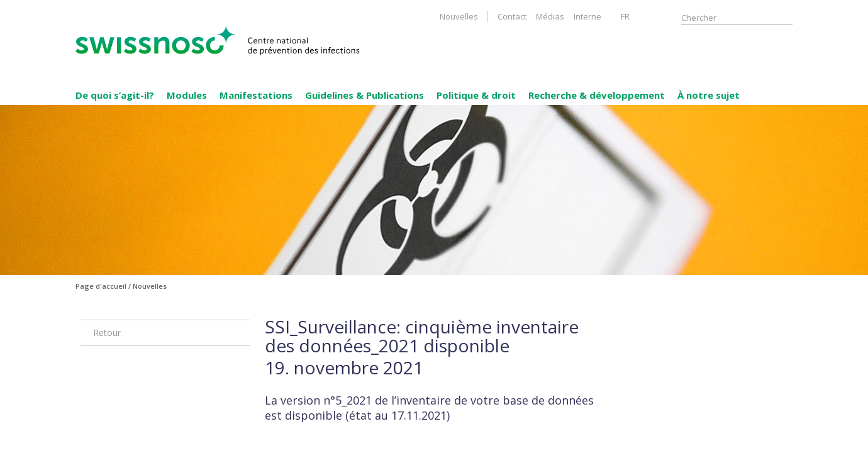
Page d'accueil (101, 286)
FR (625, 16)
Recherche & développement (597, 95)
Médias (550, 16)
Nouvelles (459, 16)
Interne (587, 16)
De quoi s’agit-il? (115, 95)
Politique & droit (476, 95)
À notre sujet (709, 95)
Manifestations (256, 95)
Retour (107, 333)
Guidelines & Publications (364, 95)
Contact (512, 16)
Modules (187, 95)
